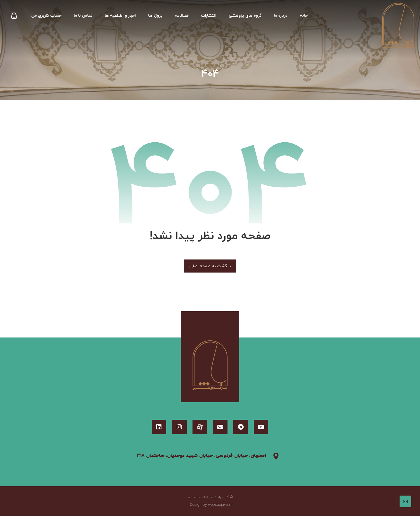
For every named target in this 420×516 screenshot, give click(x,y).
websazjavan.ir (220, 505)
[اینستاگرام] (179, 427)
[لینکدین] (159, 427)
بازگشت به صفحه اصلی (210, 266)
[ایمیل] (220, 427)
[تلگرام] (241, 427)
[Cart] (14, 14)
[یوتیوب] (261, 427)
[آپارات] (200, 427)
